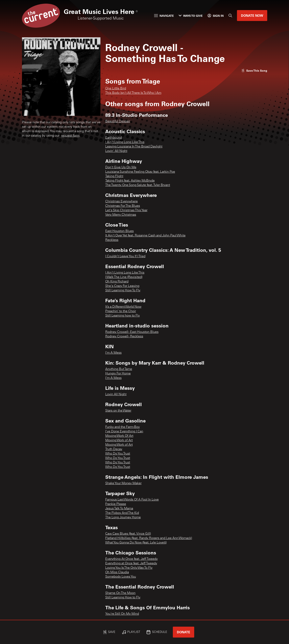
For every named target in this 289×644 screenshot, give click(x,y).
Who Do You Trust (118, 454)
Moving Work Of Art (119, 436)
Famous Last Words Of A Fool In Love (132, 500)
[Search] (230, 16)
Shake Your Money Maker (123, 483)
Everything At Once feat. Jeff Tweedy (131, 559)
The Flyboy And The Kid (122, 513)
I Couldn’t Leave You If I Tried (125, 256)
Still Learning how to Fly (123, 316)
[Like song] (254, 71)
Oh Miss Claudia (117, 572)
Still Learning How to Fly (123, 598)
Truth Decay (114, 449)
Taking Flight (114, 176)
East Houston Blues (119, 231)
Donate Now (252, 15)
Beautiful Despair (118, 121)
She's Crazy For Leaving (122, 286)
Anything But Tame (119, 369)
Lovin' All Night (116, 151)
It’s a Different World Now (123, 307)
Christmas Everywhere (122, 202)
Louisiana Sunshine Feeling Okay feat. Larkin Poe (140, 172)
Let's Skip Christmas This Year (126, 210)
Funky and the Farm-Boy (123, 427)
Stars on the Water (118, 411)
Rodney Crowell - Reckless (124, 337)
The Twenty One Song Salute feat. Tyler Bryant (138, 185)
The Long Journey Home (123, 517)
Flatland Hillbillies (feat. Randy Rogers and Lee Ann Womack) (149, 538)
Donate (184, 632)
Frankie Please (116, 504)
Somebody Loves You (121, 577)
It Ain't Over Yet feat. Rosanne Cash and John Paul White (145, 236)
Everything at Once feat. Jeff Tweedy (131, 563)
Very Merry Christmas (121, 215)
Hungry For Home (118, 374)
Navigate (164, 16)
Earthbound (114, 138)
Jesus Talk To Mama (119, 509)
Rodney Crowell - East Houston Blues (132, 332)
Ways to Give (191, 16)
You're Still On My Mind (122, 614)
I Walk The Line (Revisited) (124, 277)
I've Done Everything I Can (124, 432)
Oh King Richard (117, 282)
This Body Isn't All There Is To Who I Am (133, 93)
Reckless (112, 240)
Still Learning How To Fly (123, 291)
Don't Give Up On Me (121, 167)
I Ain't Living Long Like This (125, 142)
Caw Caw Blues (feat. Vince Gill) (128, 534)
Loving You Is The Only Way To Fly (129, 568)
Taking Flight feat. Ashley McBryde (130, 181)
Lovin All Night (116, 394)
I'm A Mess (113, 353)
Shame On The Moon (120, 593)
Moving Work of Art (119, 440)
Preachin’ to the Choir (121, 311)
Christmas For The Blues (123, 206)
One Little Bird (116, 89)
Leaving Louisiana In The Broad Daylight (134, 147)
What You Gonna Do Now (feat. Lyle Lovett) (136, 543)
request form (70, 136)
